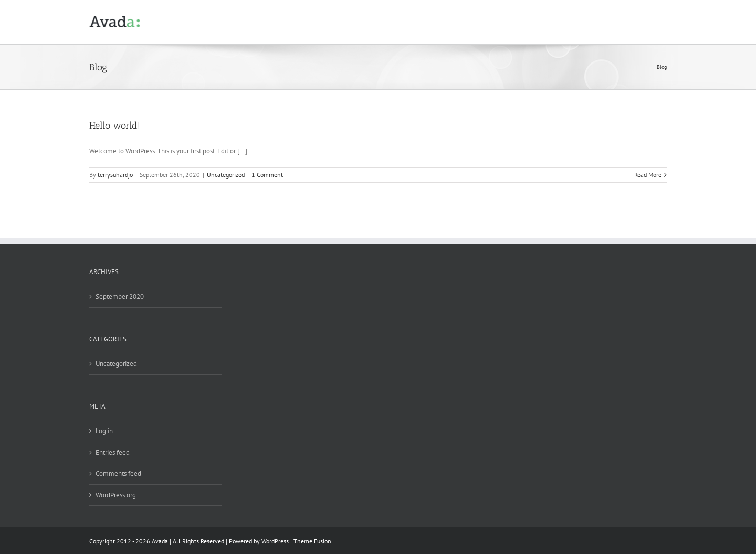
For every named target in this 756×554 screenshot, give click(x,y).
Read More (648, 175)
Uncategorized (226, 175)
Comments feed (118, 473)
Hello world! (114, 126)
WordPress (275, 541)
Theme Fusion (312, 541)
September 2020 (120, 296)
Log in (104, 431)
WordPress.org (116, 495)
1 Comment (267, 175)
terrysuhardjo (115, 175)
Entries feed (113, 452)
